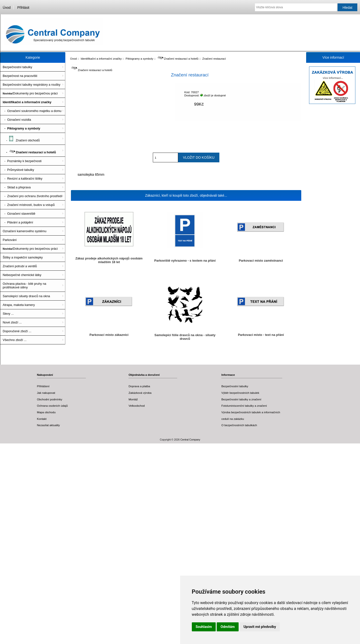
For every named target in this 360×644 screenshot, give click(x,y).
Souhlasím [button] (204, 627)
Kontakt (42, 419)
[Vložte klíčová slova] (296, 7)
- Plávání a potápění (18, 222)
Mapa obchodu (46, 412)
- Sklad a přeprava (17, 187)
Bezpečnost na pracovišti (20, 76)
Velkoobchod (136, 406)
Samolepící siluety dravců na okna (26, 296)
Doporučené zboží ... (17, 331)
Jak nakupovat (46, 393)
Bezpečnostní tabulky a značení (241, 399)
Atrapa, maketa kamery (19, 305)
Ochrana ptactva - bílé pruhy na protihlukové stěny (24, 285)
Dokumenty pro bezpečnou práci (30, 93)
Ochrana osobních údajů (52, 406)
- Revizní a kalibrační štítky (23, 179)
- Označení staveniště (19, 214)
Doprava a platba (139, 386)
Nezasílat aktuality (49, 425)
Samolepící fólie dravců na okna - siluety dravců (185, 337)
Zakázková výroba (140, 393)
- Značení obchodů (21, 139)
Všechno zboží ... (15, 340)
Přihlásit (23, 8)
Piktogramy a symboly (139, 59)
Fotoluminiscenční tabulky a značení (244, 406)
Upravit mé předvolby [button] (260, 627)
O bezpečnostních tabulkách (239, 425)
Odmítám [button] (228, 627)
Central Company (190, 440)
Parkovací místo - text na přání (261, 335)
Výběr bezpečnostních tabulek (240, 393)
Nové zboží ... (12, 322)
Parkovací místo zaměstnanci (261, 261)
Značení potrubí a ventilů (20, 266)
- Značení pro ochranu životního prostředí (33, 196)
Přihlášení (43, 386)
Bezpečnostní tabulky (17, 67)
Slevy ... (8, 314)
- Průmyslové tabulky (18, 170)
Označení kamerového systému (24, 231)
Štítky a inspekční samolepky (23, 257)
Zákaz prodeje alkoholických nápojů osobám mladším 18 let (109, 260)
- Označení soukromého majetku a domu (32, 111)
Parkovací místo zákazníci (109, 335)
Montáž (133, 399)
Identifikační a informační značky (101, 59)
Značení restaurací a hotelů (178, 59)
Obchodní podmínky (50, 399)
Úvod (7, 8)
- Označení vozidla (17, 120)
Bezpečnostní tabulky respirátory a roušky (32, 85)
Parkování (10, 240)
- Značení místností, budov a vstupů (29, 205)
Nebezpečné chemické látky (22, 275)
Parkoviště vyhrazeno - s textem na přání (185, 261)
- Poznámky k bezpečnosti (22, 161)
